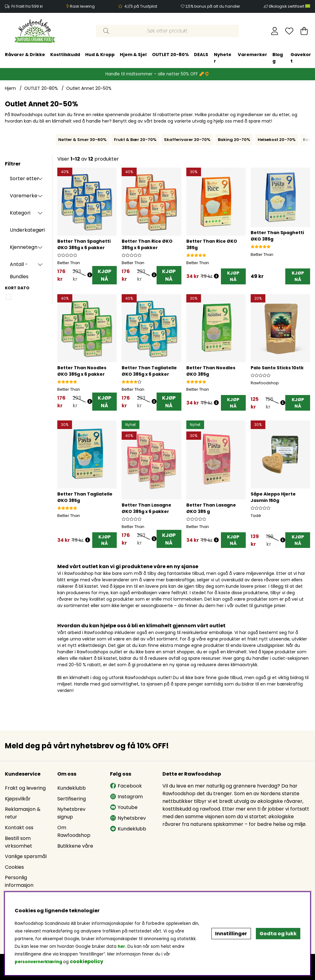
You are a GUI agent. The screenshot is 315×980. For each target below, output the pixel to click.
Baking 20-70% (234, 140)
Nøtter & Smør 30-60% (82, 140)
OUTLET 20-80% (55, 55)
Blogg (162, 58)
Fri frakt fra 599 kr (27, 6)
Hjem (10, 88)
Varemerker (137, 55)
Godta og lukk (278, 934)
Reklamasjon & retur (23, 813)
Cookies (14, 867)
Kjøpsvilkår (18, 799)
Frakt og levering (25, 788)
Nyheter (107, 58)
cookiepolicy (87, 961)
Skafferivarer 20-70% (187, 140)
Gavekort (185, 58)
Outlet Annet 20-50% (89, 88)
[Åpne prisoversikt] (90, 275)
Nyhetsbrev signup (71, 813)
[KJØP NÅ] (233, 277)
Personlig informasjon (19, 882)
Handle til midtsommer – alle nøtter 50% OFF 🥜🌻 (157, 74)
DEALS (85, 55)
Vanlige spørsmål (26, 856)
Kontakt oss (19, 828)
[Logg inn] (275, 31)
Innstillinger (231, 934)
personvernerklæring (38, 962)
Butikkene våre (75, 846)
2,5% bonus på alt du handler (213, 6)
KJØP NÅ (104, 275)
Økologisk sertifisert (289, 6)
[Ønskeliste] (289, 31)
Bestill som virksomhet (19, 842)
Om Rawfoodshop (74, 831)
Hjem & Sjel (18, 55)
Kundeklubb (72, 788)
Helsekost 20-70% (277, 140)
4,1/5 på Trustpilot (141, 6)
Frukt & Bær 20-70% (135, 140)
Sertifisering (72, 799)
